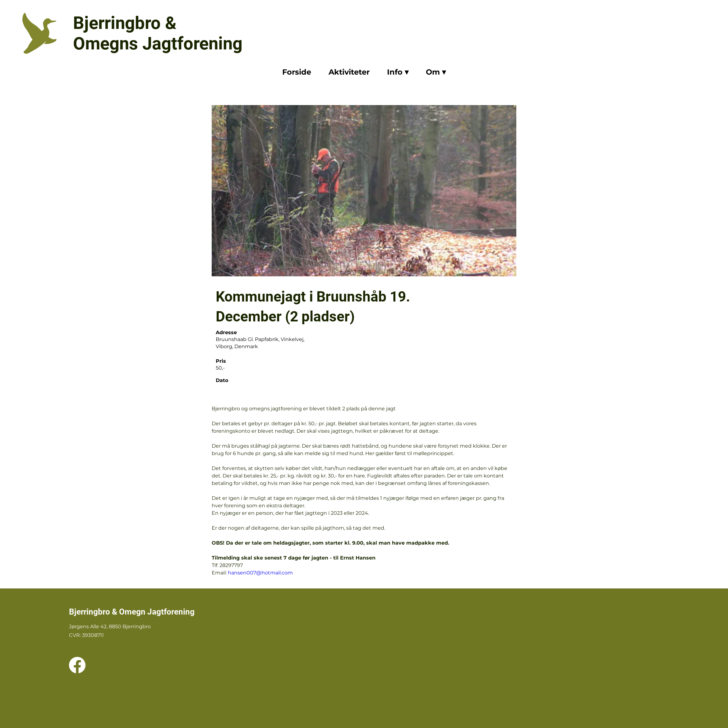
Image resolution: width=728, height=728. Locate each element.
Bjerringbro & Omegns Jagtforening (158, 33)
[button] (398, 73)
